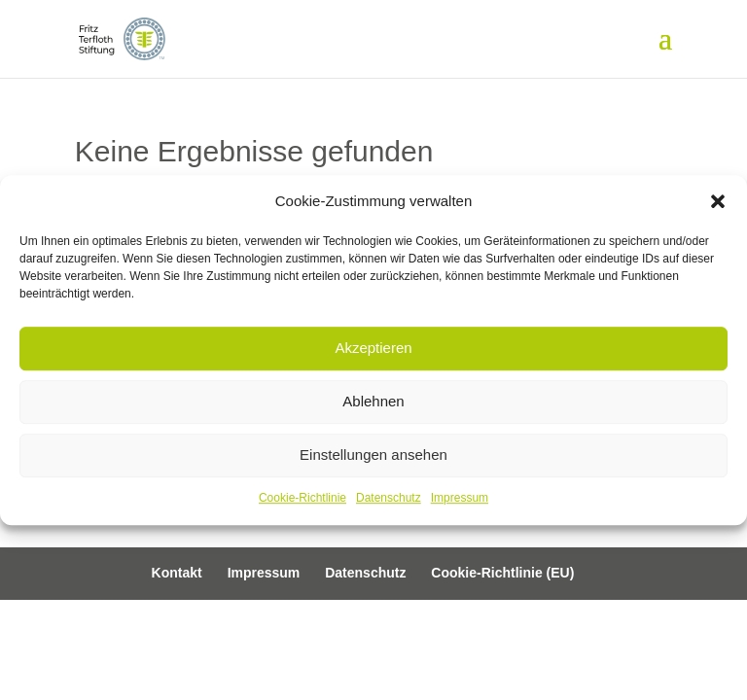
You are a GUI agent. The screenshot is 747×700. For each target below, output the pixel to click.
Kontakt (177, 573)
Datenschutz (389, 498)
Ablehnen (373, 402)
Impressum (460, 498)
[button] (718, 201)
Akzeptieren (373, 349)
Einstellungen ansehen (373, 455)
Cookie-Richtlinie (302, 498)
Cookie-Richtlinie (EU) (502, 573)
